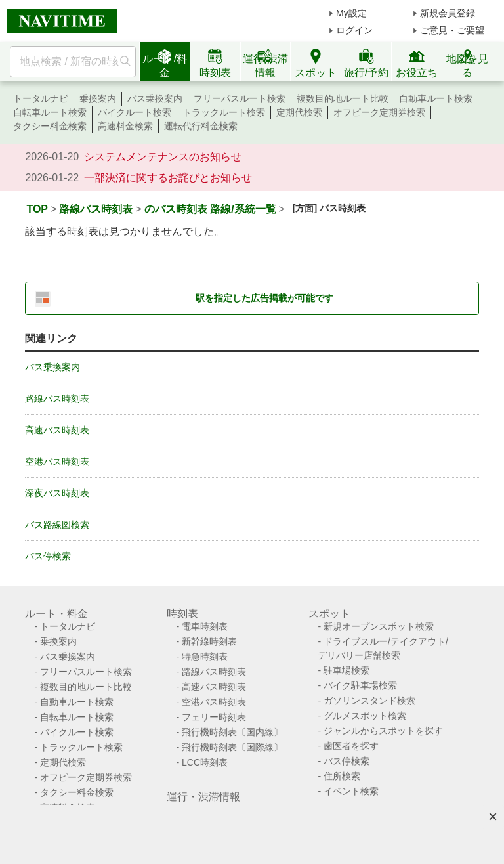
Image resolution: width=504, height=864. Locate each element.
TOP (37, 209)
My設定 (351, 13)
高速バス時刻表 (57, 430)
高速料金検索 (125, 126)
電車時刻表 (205, 626)
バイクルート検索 (135, 112)
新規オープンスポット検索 (379, 626)
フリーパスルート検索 (240, 98)
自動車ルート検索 (436, 98)
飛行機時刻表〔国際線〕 (232, 747)
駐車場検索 (346, 670)
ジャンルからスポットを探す (383, 731)
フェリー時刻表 (214, 717)
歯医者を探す (351, 746)
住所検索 (342, 776)
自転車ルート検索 (50, 112)
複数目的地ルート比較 (343, 98)
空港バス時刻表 (57, 462)
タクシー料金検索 (50, 126)
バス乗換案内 (155, 98)
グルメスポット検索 (365, 716)
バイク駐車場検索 (360, 685)
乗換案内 (98, 98)
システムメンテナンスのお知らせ (163, 157)
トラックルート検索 (224, 112)
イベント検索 (351, 791)
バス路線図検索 (57, 525)
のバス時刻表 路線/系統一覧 (210, 209)
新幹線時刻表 (209, 641)
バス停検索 (48, 556)
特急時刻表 (205, 657)
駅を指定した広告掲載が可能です (264, 298)
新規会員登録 (448, 13)
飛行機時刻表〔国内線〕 (232, 732)
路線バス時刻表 (96, 209)
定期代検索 (299, 112)
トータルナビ (41, 98)
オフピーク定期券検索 (379, 112)
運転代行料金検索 (201, 126)
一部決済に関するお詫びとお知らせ (168, 178)
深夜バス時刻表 (57, 493)
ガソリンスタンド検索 (369, 701)
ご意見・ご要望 (452, 30)
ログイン (354, 30)
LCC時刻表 (205, 762)
